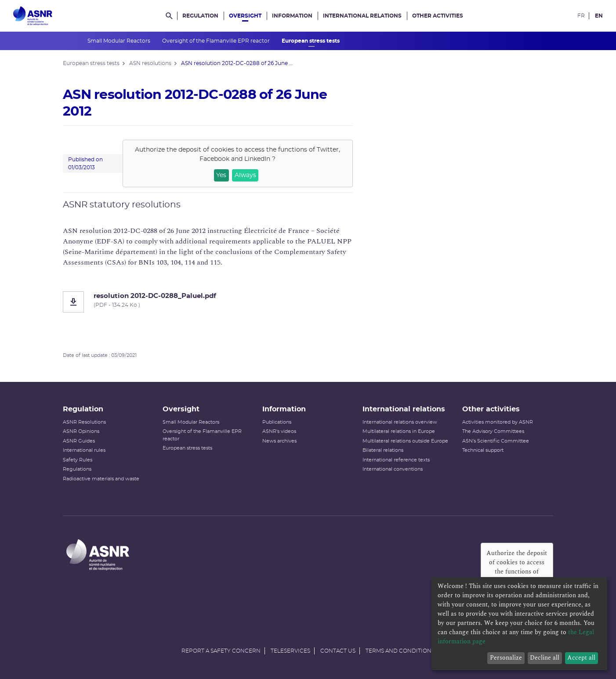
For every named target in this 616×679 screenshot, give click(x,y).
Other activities (438, 16)
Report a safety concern (221, 651)
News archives (279, 441)
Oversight (245, 16)
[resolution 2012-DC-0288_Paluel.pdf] (208, 302)
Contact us (338, 651)
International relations (362, 16)
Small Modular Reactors (120, 41)
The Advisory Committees (493, 431)
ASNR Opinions (81, 431)
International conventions (393, 469)
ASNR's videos (279, 431)
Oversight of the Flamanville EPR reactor (217, 41)
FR (581, 16)
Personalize (506, 658)
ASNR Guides (79, 441)
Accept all (581, 658)
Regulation (200, 16)
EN (599, 16)
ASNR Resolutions (84, 422)
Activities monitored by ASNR (498, 422)
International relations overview (400, 422)
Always (245, 175)
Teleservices (290, 651)
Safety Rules (78, 460)
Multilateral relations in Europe (399, 431)
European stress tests (311, 41)
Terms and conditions (400, 651)
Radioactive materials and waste (101, 479)
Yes (221, 175)
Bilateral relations (383, 450)
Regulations (77, 469)
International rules (84, 450)
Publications (277, 422)
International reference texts (396, 460)
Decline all (545, 658)
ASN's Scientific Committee (496, 441)
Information (292, 16)
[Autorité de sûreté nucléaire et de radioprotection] (33, 16)
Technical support (483, 450)
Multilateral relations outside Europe (405, 441)
